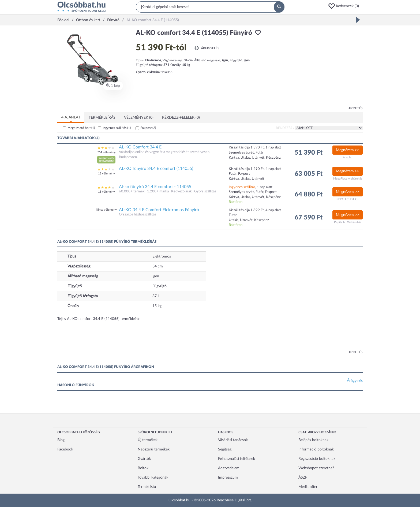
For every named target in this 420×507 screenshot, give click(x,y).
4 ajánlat (71, 117)
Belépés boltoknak (313, 440)
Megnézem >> (348, 150)
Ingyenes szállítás (117, 128)
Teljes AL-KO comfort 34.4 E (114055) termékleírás (99, 319)
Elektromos (162, 256)
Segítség (225, 449)
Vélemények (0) (139, 118)
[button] (345, 6)
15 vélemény (106, 192)
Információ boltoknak (316, 449)
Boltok (143, 468)
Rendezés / (285, 128)
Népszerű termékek (154, 449)
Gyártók (144, 459)
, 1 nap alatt (251, 187)
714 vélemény (106, 152)
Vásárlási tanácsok (233, 440)
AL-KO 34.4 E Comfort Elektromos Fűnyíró (159, 210)
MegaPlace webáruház (348, 179)
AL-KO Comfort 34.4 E (140, 147)
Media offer (308, 487)
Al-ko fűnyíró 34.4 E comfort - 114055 (155, 187)
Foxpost (148, 128)
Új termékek (148, 440)
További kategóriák (153, 478)
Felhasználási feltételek (237, 459)
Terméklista (147, 487)
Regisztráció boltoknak (317, 459)
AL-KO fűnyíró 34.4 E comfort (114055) (156, 169)
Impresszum (228, 478)
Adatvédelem (229, 468)
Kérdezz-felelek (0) (181, 118)
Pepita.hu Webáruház (348, 222)
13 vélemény (106, 174)
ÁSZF (303, 478)
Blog (61, 440)
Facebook (65, 449)
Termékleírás (102, 118)
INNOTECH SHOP (348, 199)
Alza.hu (348, 157)
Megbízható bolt (81, 128)
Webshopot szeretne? (316, 468)
